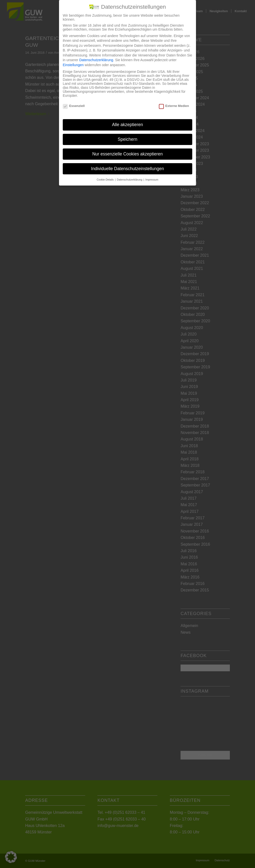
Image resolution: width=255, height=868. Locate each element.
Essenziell (74, 103)
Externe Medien (174, 103)
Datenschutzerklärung (96, 58)
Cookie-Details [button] (105, 177)
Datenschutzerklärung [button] (130, 177)
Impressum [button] (152, 177)
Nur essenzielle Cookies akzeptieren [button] (127, 151)
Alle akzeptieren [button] (128, 122)
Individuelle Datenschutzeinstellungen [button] (128, 166)
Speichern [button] (128, 137)
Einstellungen (73, 62)
